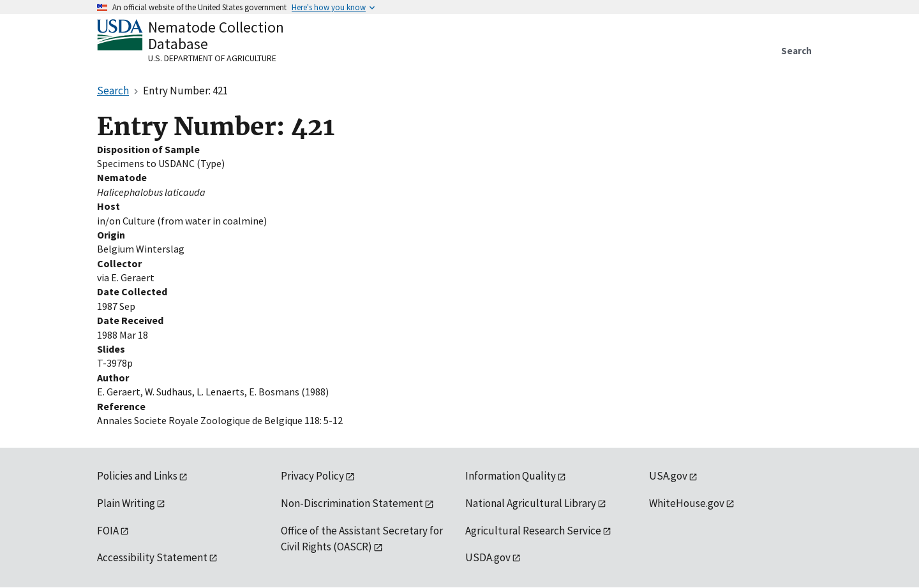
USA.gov (668, 476)
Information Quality (511, 476)
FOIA (108, 531)
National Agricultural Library (531, 503)
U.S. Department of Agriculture (212, 58)
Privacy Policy (312, 476)
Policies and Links (137, 476)
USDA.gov (488, 557)
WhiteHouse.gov (687, 503)
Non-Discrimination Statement (352, 503)
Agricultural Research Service (533, 531)
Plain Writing (126, 503)
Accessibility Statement (152, 557)
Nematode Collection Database (216, 35)
